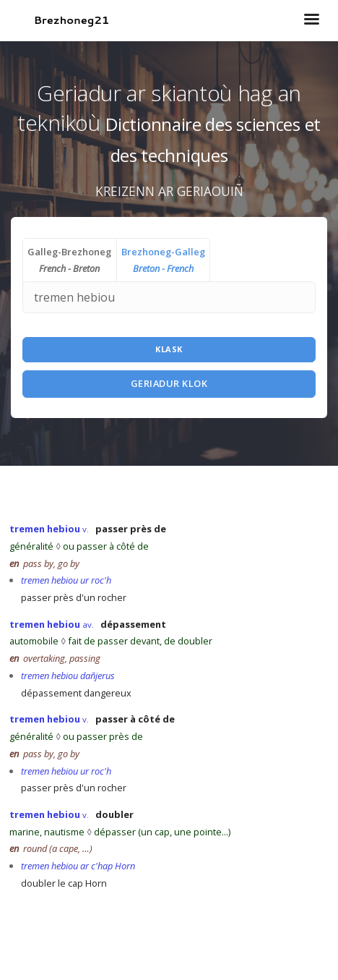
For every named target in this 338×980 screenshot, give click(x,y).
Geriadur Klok (169, 383)
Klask (169, 349)
